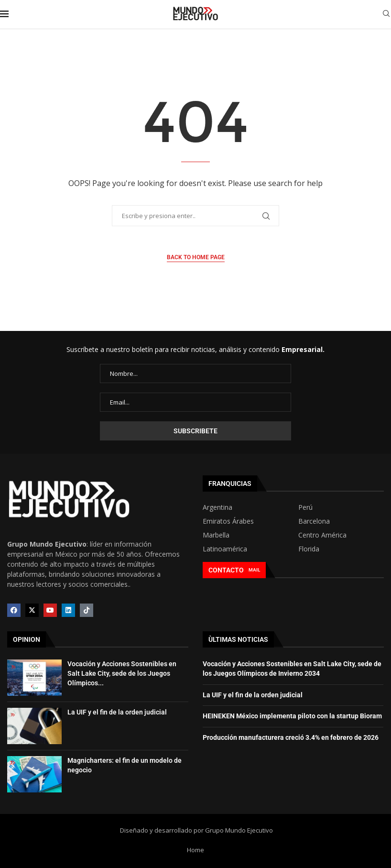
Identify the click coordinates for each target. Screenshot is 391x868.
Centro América (322, 535)
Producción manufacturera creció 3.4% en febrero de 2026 (291, 737)
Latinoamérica (225, 549)
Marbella (216, 535)
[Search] (386, 15)
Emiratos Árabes (228, 521)
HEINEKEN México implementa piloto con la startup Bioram (292, 716)
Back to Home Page (196, 257)
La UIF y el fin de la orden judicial (117, 712)
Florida (309, 549)
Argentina (217, 507)
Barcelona (314, 521)
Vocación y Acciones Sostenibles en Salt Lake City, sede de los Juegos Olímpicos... (122, 673)
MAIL (254, 570)
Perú (305, 507)
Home (195, 850)
